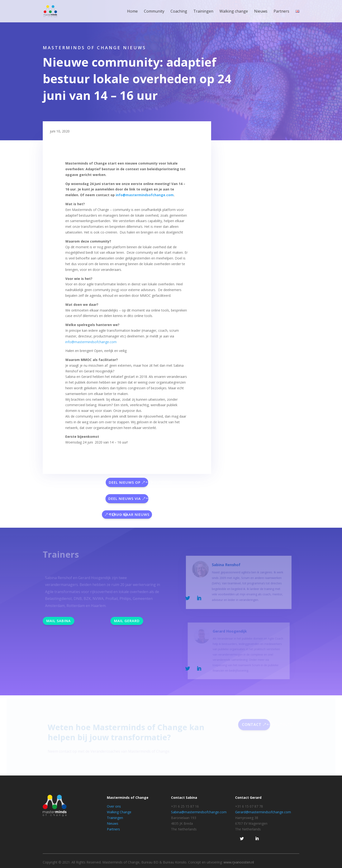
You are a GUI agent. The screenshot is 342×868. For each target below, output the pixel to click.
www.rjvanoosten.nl (239, 862)
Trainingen (203, 12)
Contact (250, 726)
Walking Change (119, 812)
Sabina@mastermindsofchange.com (199, 812)
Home (132, 12)
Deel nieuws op (125, 482)
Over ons (114, 806)
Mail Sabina (59, 621)
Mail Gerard (127, 621)
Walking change (234, 12)
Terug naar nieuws (129, 514)
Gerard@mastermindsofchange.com (263, 812)
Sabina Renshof (227, 568)
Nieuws (261, 12)
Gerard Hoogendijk (230, 633)
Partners (281, 12)
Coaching (179, 12)
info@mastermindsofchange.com (145, 195)
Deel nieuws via (125, 498)
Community (154, 12)
